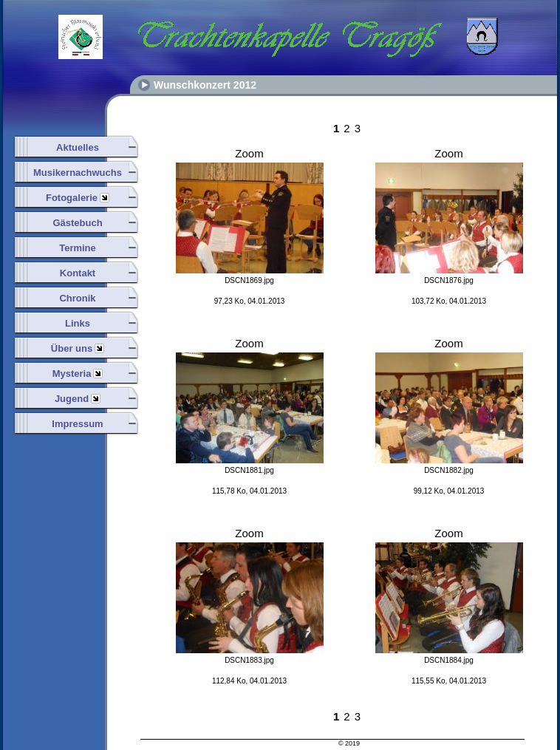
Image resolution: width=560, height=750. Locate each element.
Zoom (249, 153)
